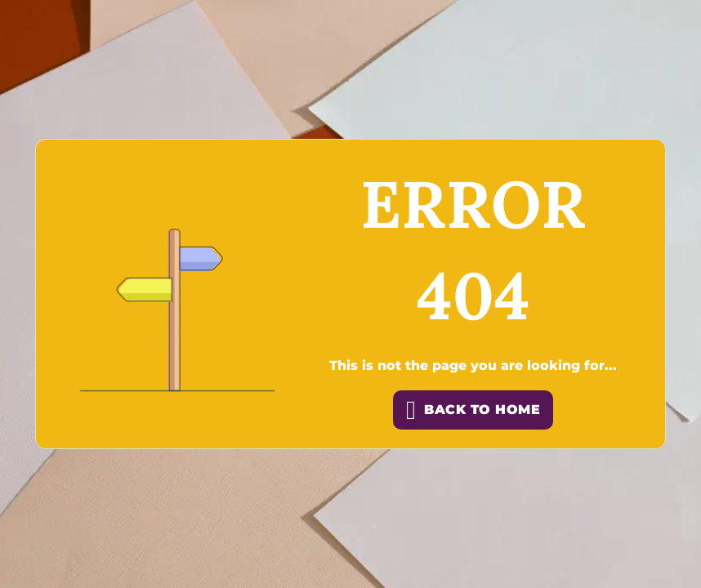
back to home (473, 410)
